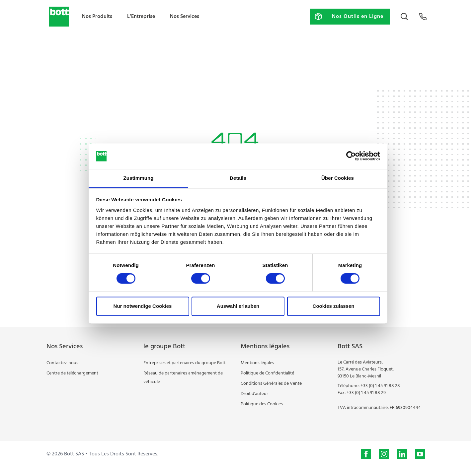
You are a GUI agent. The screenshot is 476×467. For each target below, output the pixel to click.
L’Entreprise (141, 17)
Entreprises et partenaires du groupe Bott (185, 363)
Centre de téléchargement (72, 373)
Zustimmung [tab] (139, 178)
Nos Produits (97, 17)
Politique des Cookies (262, 404)
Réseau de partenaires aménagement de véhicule (183, 378)
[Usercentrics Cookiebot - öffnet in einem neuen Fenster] (351, 156)
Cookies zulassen (334, 306)
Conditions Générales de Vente (271, 384)
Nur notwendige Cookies (143, 306)
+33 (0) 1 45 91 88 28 (380, 386)
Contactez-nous (62, 363)
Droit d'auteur (254, 394)
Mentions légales (257, 363)
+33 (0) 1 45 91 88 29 (366, 393)
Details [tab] (238, 178)
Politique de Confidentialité (267, 373)
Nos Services (185, 17)
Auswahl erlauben (238, 306)
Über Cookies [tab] (338, 178)
